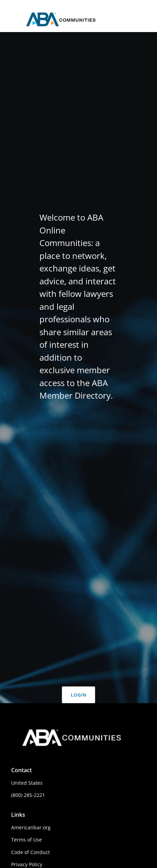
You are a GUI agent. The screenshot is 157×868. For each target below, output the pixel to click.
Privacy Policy (27, 864)
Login (79, 695)
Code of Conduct (31, 852)
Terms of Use (27, 840)
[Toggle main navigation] (11, 20)
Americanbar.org (31, 827)
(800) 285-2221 (28, 795)
